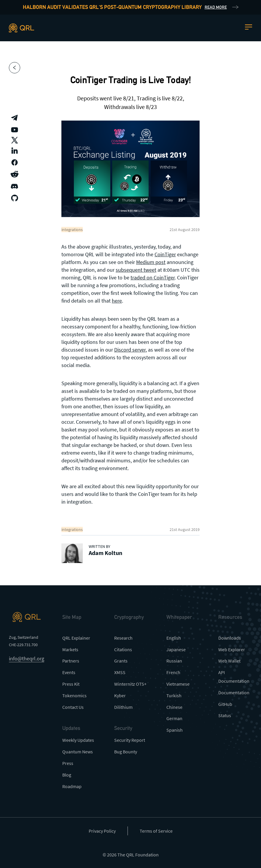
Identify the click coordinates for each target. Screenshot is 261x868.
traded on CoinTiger (153, 278)
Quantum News (78, 752)
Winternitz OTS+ (130, 684)
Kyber (120, 695)
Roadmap (72, 786)
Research (123, 638)
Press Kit (71, 684)
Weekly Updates (78, 740)
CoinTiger (165, 254)
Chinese (174, 707)
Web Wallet (229, 661)
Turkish (174, 695)
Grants (121, 661)
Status (225, 715)
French (173, 672)
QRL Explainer (76, 638)
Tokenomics (74, 695)
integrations (72, 230)
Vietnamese (178, 684)
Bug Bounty (126, 752)
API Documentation (234, 677)
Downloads (230, 638)
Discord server (130, 350)
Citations (123, 649)
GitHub (225, 704)
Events (69, 672)
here (117, 301)
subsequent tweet (136, 270)
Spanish (175, 730)
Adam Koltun (105, 553)
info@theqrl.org (27, 658)
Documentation (234, 692)
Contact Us (73, 707)
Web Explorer (232, 649)
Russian (174, 661)
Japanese (176, 649)
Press (68, 763)
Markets (70, 649)
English (174, 638)
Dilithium (123, 707)
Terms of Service (156, 831)
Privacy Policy (102, 831)
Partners (71, 661)
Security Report (130, 740)
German (174, 718)
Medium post (151, 262)
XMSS (120, 672)
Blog (67, 775)
